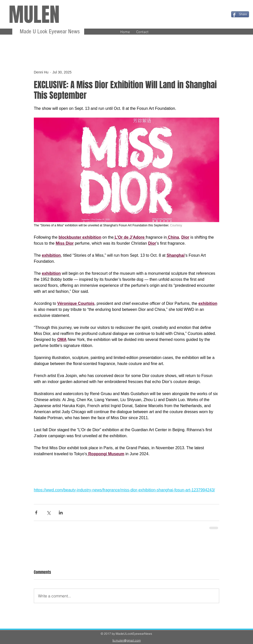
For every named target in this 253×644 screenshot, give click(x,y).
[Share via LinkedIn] (61, 513)
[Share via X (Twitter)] (48, 513)
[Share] (240, 14)
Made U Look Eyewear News (49, 31)
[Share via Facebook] (36, 513)
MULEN (34, 15)
